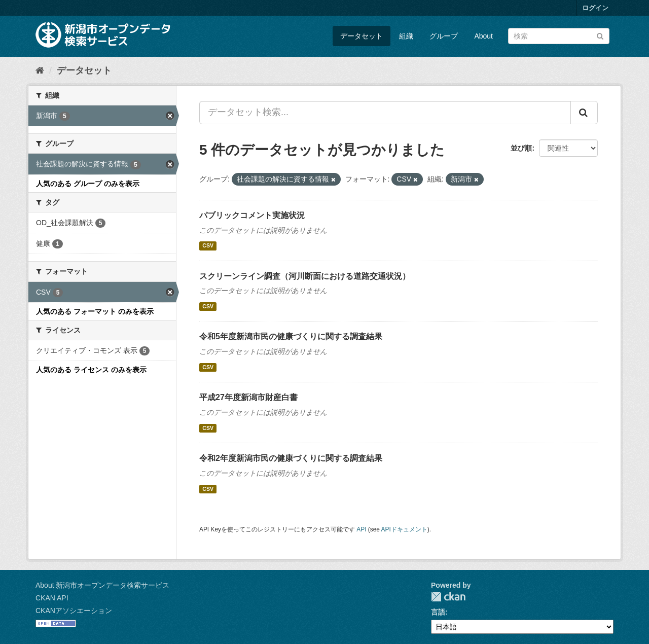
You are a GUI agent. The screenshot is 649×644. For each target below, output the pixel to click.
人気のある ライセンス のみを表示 (91, 370)
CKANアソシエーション (74, 611)
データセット (362, 36)
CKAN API (52, 598)
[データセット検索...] (385, 113)
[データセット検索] (559, 36)
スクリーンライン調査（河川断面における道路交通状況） (305, 276)
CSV (208, 246)
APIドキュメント (404, 529)
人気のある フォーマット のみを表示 (95, 311)
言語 (438, 612)
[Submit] (600, 35)
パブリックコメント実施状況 (252, 215)
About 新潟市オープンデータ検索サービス (102, 585)
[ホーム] (40, 70)
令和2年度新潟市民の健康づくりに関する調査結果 (291, 458)
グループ (444, 36)
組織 (406, 36)
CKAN (448, 597)
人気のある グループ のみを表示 (88, 184)
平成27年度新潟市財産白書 (248, 397)
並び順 (521, 148)
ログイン (595, 8)
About (483, 36)
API (361, 529)
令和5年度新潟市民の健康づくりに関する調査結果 (291, 336)
